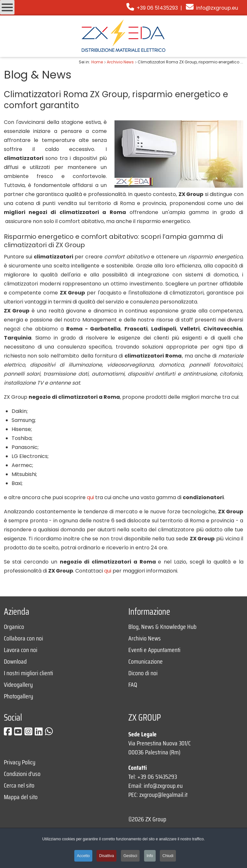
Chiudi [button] (168, 856)
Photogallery (18, 696)
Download (15, 661)
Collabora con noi (23, 638)
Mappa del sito (21, 797)
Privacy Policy (20, 762)
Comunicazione (146, 661)
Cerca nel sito (19, 785)
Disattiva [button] (106, 856)
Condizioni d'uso (22, 774)
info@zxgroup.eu (217, 8)
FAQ (133, 685)
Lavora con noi (21, 650)
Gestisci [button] (130, 856)
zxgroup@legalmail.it (163, 795)
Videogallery (18, 685)
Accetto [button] (83, 856)
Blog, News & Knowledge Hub (162, 627)
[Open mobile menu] (7, 7)
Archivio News (145, 638)
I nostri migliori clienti (28, 673)
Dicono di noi (143, 673)
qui (90, 497)
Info (150, 856)
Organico (14, 627)
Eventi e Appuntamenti (154, 650)
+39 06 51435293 (152, 8)
